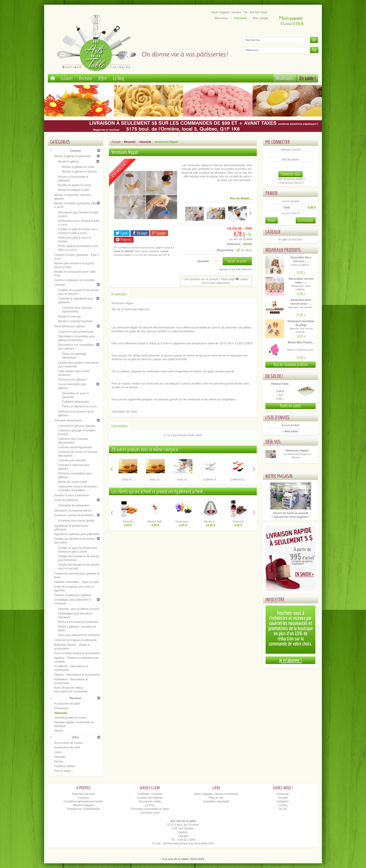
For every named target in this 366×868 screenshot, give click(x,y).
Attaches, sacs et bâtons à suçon (79, 609)
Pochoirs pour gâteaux (72, 380)
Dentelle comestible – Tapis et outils (76, 582)
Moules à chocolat (69, 317)
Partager (140, 233)
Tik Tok (283, 809)
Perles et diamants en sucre (79, 406)
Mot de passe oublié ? (292, 179)
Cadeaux (273, 232)
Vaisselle (61, 713)
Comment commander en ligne (150, 809)
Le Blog (119, 78)
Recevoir (86, 78)
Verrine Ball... (155, 522)
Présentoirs (61, 708)
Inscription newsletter (216, 801)
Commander (306, 220)
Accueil (116, 142)
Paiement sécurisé (83, 794)
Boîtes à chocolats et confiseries (78, 622)
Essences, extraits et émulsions (74, 515)
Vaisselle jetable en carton (70, 718)
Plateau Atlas (280, 384)
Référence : (234, 244)
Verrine (59, 731)
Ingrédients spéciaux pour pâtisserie (77, 534)
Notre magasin (279, 476)
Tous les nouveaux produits (291, 365)
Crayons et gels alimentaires (76, 332)
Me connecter (278, 142)
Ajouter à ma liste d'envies (236, 269)
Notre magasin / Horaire (226, 12)
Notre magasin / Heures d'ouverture (216, 794)
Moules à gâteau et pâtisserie (72, 156)
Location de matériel (150, 798)
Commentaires (120, 426)
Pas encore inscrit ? (292, 183)
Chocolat (60, 285)
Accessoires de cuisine (68, 743)
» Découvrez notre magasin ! (290, 517)
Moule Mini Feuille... (301, 342)
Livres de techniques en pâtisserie (75, 640)
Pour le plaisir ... (64, 771)
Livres (58, 752)
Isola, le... (128, 480)
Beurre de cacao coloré (73, 482)
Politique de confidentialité (83, 809)
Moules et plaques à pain (74, 190)
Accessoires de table (67, 704)
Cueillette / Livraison (150, 794)
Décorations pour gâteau (69, 326)
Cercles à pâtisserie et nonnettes (75, 280)
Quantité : (204, 261)
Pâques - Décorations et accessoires (77, 675)
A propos (83, 798)
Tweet (122, 233)
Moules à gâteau (69, 162)
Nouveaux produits (283, 250)
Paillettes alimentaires (76, 402)
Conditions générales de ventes (83, 801)
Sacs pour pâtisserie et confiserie (79, 635)
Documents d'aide (150, 801)
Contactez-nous (150, 813)
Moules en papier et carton (75, 185)
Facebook (283, 794)
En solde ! (308, 78)
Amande (128, 522)
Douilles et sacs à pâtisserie (72, 495)
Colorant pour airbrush (72, 460)
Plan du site (216, 798)
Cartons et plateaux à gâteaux (73, 595)
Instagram (283, 801)
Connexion (240, 18)
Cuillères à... (210, 480)
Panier (271, 193)
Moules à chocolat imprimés (76, 321)
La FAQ (150, 805)
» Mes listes (290, 431)
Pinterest (124, 240)
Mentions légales (83, 805)
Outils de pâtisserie (66, 500)
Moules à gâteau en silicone (79, 172)
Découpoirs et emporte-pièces (73, 511)
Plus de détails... (241, 198)
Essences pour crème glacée (76, 521)
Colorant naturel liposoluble (75, 447)
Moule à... (210, 522)
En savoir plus (119, 294)
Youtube (283, 798)
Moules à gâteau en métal (78, 167)
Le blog (283, 805)
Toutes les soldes (290, 406)
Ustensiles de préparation (74, 505)
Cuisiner (67, 78)
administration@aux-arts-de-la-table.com (188, 843)
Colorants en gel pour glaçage (77, 426)
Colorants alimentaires (68, 420)
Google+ (159, 233)
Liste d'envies (278, 417)
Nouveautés (285, 78)
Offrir (103, 78)
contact (242, 279)
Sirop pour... (183, 522)
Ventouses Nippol (297, 451)
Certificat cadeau (65, 766)
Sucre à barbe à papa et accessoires (77, 653)
